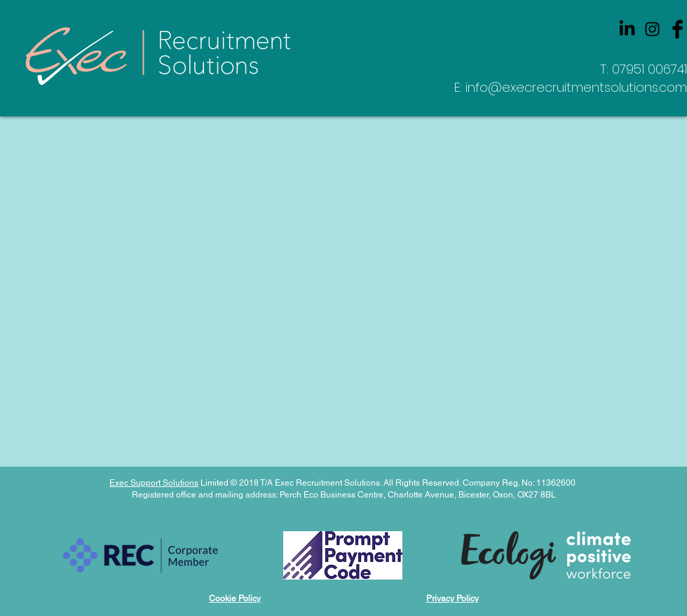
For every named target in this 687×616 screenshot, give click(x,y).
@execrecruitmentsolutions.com (587, 87)
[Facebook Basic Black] (678, 29)
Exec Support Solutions (154, 483)
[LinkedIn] (627, 29)
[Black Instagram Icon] (652, 29)
